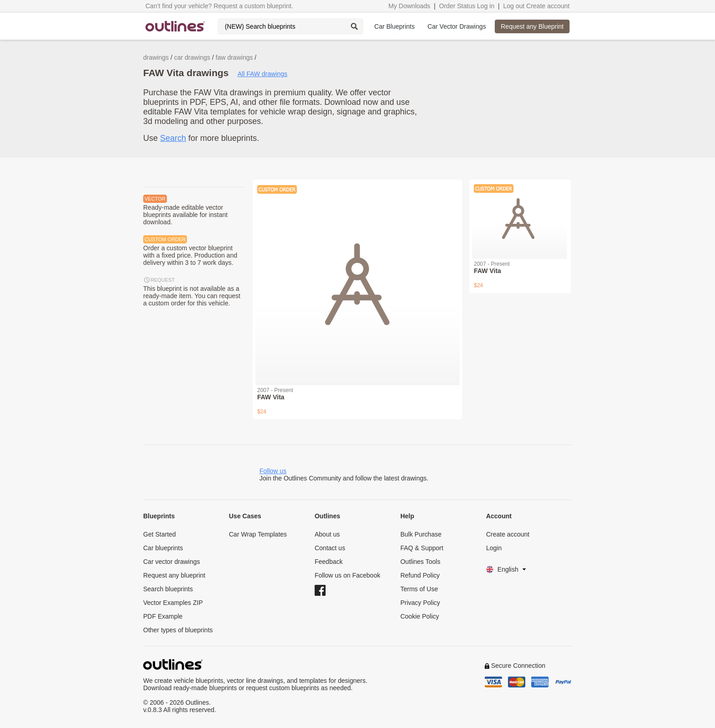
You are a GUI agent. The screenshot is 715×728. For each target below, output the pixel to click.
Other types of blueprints (178, 630)
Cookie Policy (420, 616)
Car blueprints (163, 548)
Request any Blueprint (532, 26)
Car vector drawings (172, 562)
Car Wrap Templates (258, 534)
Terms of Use (419, 589)
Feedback (329, 562)
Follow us (273, 471)
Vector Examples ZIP (173, 603)
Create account (548, 6)
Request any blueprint (174, 575)
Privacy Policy (420, 603)
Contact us (330, 548)
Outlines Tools (420, 562)
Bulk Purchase (421, 534)
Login (494, 548)
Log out (514, 6)
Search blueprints (168, 589)
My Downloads (409, 6)
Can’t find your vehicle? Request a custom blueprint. (219, 6)
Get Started (160, 534)
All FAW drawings (262, 74)
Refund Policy (420, 575)
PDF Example (163, 616)
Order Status (457, 6)
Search (173, 138)
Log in (486, 6)
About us (327, 534)
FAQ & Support (422, 548)
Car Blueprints (395, 26)
